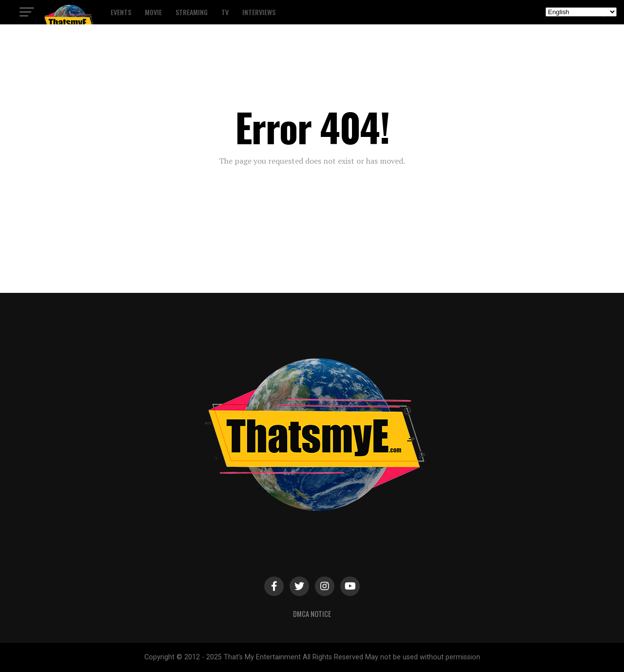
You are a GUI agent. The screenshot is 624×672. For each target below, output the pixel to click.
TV (225, 12)
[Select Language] (581, 12)
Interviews (259, 12)
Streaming (192, 12)
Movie (153, 12)
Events (121, 12)
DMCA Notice (312, 614)
